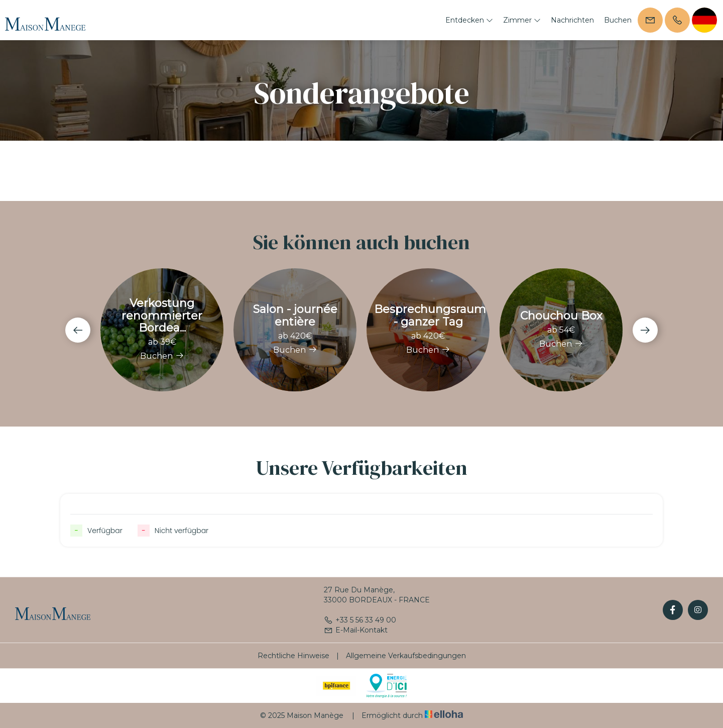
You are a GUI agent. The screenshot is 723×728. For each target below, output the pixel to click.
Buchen (618, 20)
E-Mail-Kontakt (356, 630)
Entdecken (469, 20)
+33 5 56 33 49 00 (360, 620)
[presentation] (78, 330)
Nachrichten (572, 20)
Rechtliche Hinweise (293, 656)
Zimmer (522, 20)
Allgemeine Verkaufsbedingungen (406, 656)
